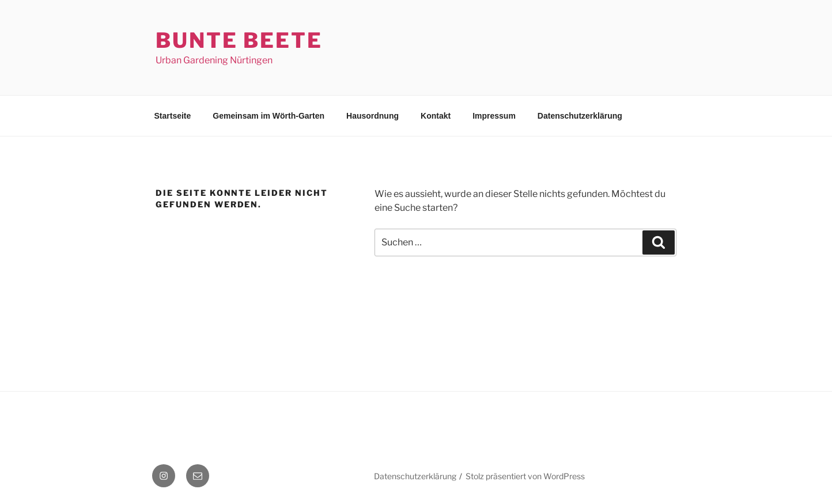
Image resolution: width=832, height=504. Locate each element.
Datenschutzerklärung (580, 116)
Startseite (173, 116)
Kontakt (436, 116)
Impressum (494, 116)
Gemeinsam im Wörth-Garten (268, 116)
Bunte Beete (239, 40)
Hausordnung (372, 116)
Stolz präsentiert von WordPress (525, 476)
